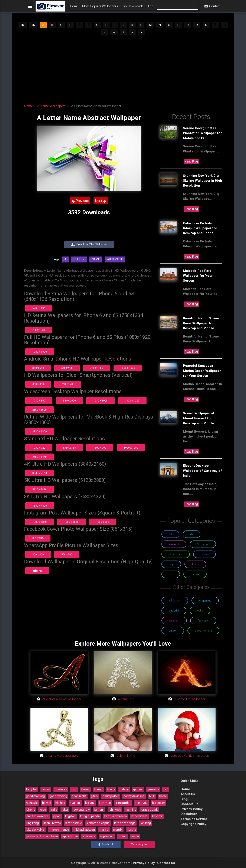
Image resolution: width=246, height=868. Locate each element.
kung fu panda (90, 816)
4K (33, 25)
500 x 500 (67, 554)
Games (195, 574)
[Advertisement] (123, 68)
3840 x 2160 (40, 473)
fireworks (61, 789)
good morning (35, 796)
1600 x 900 (100, 448)
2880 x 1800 (40, 431)
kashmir (158, 816)
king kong (32, 823)
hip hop (60, 803)
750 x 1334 (39, 330)
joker (65, 810)
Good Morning (203, 631)
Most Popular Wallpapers (100, 8)
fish (74, 789)
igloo (43, 810)
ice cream (159, 803)
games (138, 789)
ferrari (46, 789)
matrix (118, 830)
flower (85, 789)
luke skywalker (35, 830)
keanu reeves (52, 823)
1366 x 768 (69, 448)
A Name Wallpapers (51, 106)
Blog (150, 8)
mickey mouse (59, 830)
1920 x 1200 (132, 401)
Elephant (174, 621)
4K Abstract (176, 554)
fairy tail (32, 789)
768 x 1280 (68, 384)
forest (98, 789)
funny (111, 789)
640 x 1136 (39, 308)
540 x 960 (67, 368)
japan (57, 816)
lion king (145, 823)
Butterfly (174, 611)
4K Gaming (205, 601)
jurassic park (149, 810)
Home (74, 8)
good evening (58, 796)
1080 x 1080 (71, 522)
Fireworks (203, 621)
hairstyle (32, 803)
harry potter (111, 796)
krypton (70, 816)
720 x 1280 (97, 368)
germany (153, 789)
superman (107, 836)
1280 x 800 (39, 401)
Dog (171, 564)
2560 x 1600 (40, 410)
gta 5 (94, 796)
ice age (90, 803)
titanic (123, 836)
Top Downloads (132, 8)
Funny (195, 564)
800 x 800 (38, 554)
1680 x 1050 (100, 401)
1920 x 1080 (131, 448)
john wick (115, 810)
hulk (152, 796)
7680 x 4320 (40, 506)
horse (163, 796)
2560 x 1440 (40, 457)
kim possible (74, 823)
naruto (132, 830)
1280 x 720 (39, 448)
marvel (104, 830)
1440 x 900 (69, 401)
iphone (30, 810)
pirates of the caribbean (42, 836)
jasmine (131, 810)
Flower (204, 554)
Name (96, 259)
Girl (171, 574)
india (54, 810)
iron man (105, 803)
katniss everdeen (116, 816)
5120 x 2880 (40, 489)
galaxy (124, 789)
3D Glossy (175, 601)
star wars (89, 836)
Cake (200, 611)
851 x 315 (38, 538)
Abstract (115, 259)
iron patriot (123, 803)
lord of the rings (125, 823)
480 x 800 (38, 384)
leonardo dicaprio (98, 823)
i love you (142, 803)
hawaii (46, 803)
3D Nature (203, 544)
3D (22, 25)
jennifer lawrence (37, 816)
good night (79, 796)
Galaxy (173, 631)
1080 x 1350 (40, 522)
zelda (135, 836)
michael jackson (84, 830)
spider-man (70, 836)
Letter (79, 259)
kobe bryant (139, 816)
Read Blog (191, 161)
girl (166, 789)
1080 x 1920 (40, 352)
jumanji (99, 810)
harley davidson (134, 796)
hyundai (75, 803)
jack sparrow (81, 810)
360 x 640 (38, 368)
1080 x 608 (103, 522)
